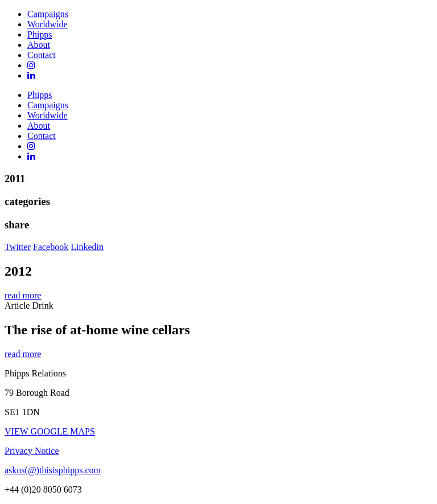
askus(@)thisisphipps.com (53, 470)
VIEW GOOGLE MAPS (50, 431)
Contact (42, 55)
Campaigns (48, 14)
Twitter (18, 247)
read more (23, 295)
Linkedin (87, 247)
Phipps (40, 34)
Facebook (51, 247)
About (39, 45)
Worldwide (48, 24)
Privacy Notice (32, 451)
